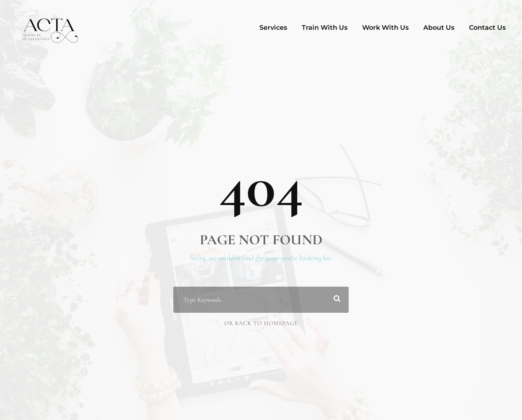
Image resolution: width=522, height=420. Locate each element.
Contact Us (487, 28)
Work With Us (385, 28)
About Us (439, 28)
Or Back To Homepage (261, 323)
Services (273, 28)
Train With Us (325, 28)
